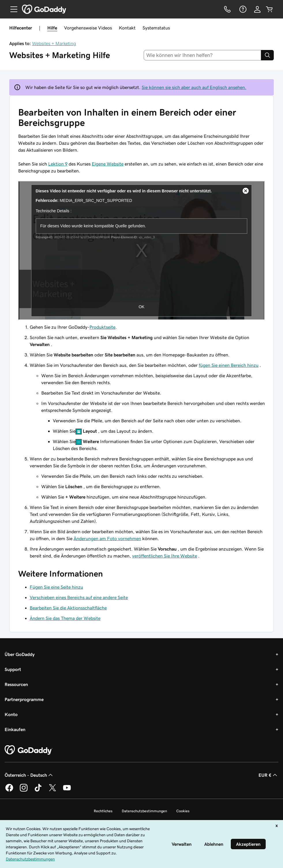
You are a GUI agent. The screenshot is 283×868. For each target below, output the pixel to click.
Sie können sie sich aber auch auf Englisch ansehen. (194, 87)
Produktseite (102, 327)
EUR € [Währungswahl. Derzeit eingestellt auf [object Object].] (268, 775)
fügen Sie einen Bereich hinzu (229, 365)
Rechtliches (103, 811)
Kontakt (127, 28)
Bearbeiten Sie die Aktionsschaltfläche (68, 608)
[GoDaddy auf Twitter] (53, 791)
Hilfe (52, 28)
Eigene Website (108, 164)
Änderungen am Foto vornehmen (107, 538)
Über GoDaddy (20, 654)
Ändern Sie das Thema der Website (65, 618)
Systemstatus (156, 28)
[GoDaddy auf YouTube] (67, 791)
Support (13, 669)
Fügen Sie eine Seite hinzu (56, 587)
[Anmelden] (257, 9)
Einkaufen (15, 729)
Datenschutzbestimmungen (144, 811)
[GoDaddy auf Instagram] (24, 791)
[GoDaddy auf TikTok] (38, 791)
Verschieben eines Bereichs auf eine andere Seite (79, 597)
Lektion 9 (58, 164)
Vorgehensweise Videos (88, 28)
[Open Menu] (12, 9)
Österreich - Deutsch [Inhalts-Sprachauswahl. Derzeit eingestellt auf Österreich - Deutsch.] (29, 775)
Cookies (183, 811)
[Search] (267, 55)
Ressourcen (16, 684)
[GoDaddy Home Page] (29, 750)
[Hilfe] (242, 9)
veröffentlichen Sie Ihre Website (165, 556)
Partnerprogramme (24, 699)
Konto (11, 714)
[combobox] (202, 55)
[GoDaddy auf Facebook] (9, 791)
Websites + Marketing (54, 43)
